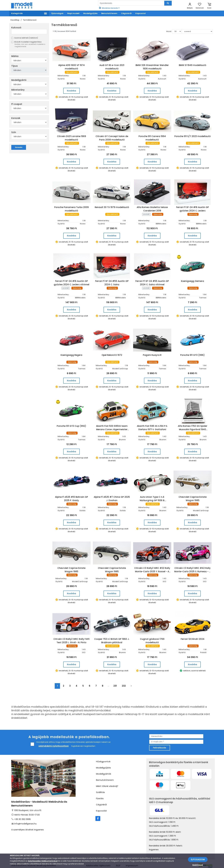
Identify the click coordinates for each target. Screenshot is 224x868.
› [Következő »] (131, 680)
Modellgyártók (103, 768)
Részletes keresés (109, 8)
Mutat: (169, 31)
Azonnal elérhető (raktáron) (25, 38)
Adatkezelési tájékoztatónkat (43, 861)
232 (124, 680)
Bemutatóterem (105, 774)
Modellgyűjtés (103, 762)
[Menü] (29, 13)
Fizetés (100, 792)
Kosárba (71, 91)
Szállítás (100, 786)
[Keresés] (168, 3)
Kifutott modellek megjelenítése (29, 44)
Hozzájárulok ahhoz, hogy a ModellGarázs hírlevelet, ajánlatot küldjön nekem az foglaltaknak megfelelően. (71, 738)
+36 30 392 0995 (22, 813)
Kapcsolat (101, 805)
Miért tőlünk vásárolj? (107, 780)
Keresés (19, 147)
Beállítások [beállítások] (198, 865)
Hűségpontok (103, 755)
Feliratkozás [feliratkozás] (160, 742)
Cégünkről (101, 799)
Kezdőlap (15, 20)
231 (115, 680)
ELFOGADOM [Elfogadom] (198, 859)
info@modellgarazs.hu (25, 818)
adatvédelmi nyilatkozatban (54, 740)
